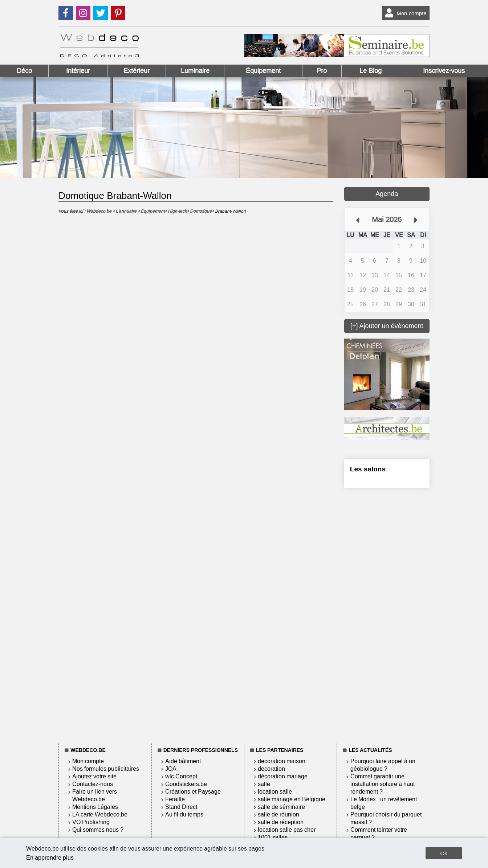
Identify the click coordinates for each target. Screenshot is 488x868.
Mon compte (404, 13)
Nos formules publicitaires (106, 769)
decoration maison (282, 761)
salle (264, 784)
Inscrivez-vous (444, 71)
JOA (171, 769)
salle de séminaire (281, 807)
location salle (275, 792)
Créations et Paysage (193, 792)
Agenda (387, 194)
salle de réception (281, 822)
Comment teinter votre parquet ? (379, 834)
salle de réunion (278, 814)
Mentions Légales (95, 807)
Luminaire (195, 71)
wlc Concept (181, 776)
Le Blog (371, 71)
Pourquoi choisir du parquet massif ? (386, 818)
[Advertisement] (387, 614)
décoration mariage (283, 776)
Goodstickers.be (186, 784)
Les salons (368, 469)
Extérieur (137, 71)
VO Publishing (91, 822)
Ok (444, 853)
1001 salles (273, 837)
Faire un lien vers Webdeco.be (95, 795)
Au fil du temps (184, 814)
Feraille (175, 799)
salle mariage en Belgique (292, 799)
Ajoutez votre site (94, 776)
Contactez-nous (93, 784)
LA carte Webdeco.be (100, 814)
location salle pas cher (287, 830)
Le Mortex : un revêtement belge (384, 803)
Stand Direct (181, 807)
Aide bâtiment (183, 761)
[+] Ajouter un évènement (387, 326)
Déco (24, 71)
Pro (322, 71)
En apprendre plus (50, 858)
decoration (271, 769)
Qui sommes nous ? (98, 830)
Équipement (263, 71)
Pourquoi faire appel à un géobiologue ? (383, 765)
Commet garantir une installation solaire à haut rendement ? (383, 784)
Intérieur (78, 71)
